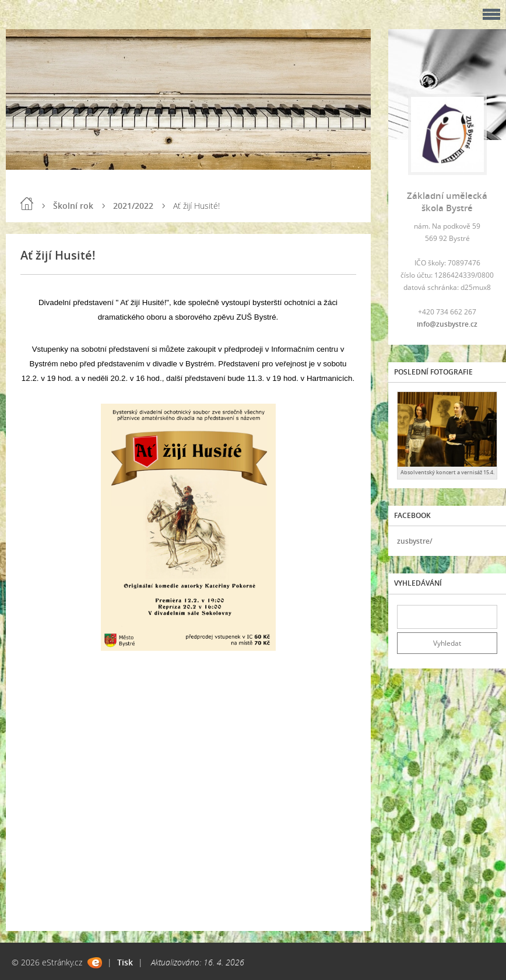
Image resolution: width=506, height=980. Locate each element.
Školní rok (73, 206)
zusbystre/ (415, 541)
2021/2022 (133, 206)
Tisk (125, 962)
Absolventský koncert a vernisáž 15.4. (447, 472)
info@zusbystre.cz (447, 324)
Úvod (27, 204)
